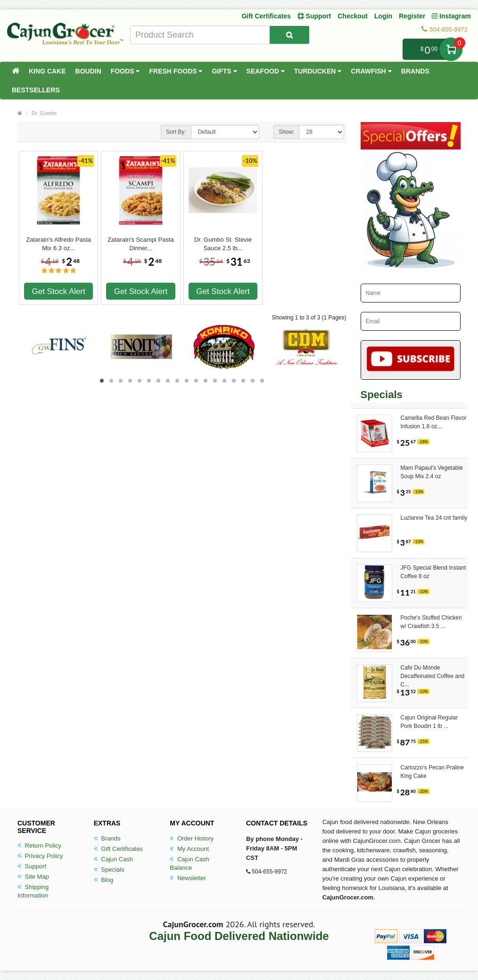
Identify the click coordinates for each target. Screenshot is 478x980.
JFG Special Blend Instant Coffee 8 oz (433, 572)
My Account (189, 849)
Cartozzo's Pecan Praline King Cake (432, 772)
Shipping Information (33, 891)
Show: (286, 132)
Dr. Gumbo (44, 113)
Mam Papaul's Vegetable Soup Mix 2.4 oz (432, 472)
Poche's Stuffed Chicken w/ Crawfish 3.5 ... (431, 622)
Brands (415, 71)
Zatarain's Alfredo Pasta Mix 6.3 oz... (58, 244)
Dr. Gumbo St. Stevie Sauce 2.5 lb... (223, 244)
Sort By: (176, 132)
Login (383, 16)
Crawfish (371, 71)
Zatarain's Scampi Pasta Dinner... (141, 244)
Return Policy (39, 845)
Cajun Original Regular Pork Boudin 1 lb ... (429, 722)
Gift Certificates (266, 16)
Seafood (266, 71)
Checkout (353, 16)
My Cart (451, 49)
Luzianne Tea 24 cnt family (434, 518)
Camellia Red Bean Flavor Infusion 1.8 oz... (434, 422)
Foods (125, 71)
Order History (192, 838)
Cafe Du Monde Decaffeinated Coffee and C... (433, 672)
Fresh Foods (176, 71)
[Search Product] (289, 35)
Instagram (451, 16)
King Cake (47, 71)
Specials (109, 870)
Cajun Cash (114, 859)
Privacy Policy (40, 856)
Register (412, 16)
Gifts (224, 71)
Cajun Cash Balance (190, 863)
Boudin (88, 71)
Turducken (318, 71)
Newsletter (188, 878)
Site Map (33, 877)
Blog (104, 880)
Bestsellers (36, 90)
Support (32, 866)
